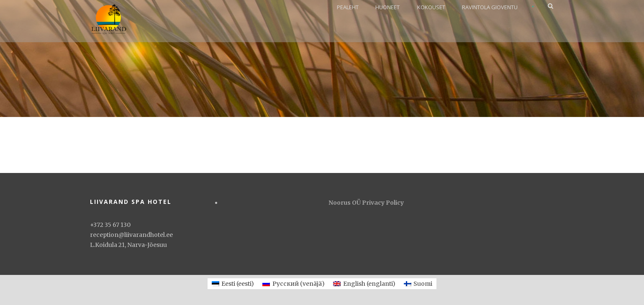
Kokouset (431, 7)
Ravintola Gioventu (490, 7)
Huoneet (387, 7)
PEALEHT (348, 7)
